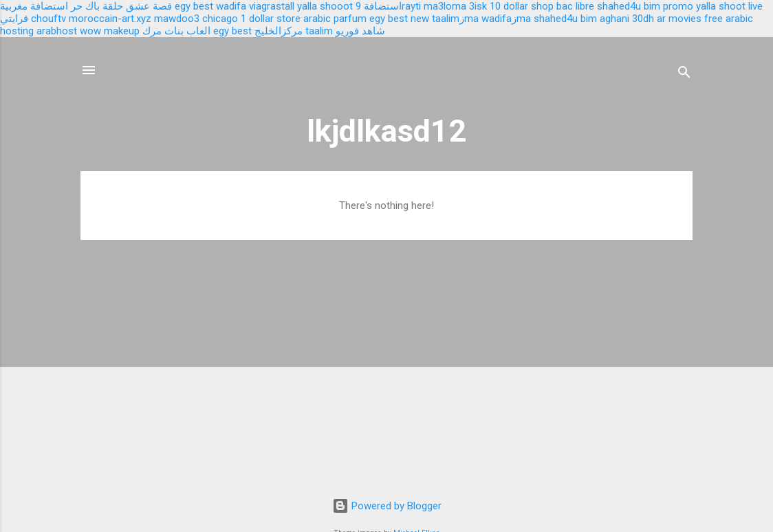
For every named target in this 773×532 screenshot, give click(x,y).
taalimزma (455, 19)
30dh (643, 19)
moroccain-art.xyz (110, 19)
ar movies (679, 19)
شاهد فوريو (360, 31)
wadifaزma (506, 19)
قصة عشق (149, 6)
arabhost (57, 31)
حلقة (113, 6)
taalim (319, 31)
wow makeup (110, 31)
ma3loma (445, 6)
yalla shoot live (729, 6)
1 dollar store (271, 19)
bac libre (575, 6)
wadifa (231, 6)
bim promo (668, 6)
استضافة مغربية (34, 6)
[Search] (684, 75)
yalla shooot (325, 6)
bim (589, 19)
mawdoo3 (177, 19)
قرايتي (14, 19)
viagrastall (272, 6)
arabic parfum (335, 19)
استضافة (383, 6)
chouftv (48, 19)
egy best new (399, 19)
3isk (478, 6)
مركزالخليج (279, 31)
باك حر (85, 6)
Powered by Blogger (387, 506)
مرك (152, 31)
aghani (614, 19)
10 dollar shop (522, 6)
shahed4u (619, 6)
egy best (194, 6)
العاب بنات (187, 31)
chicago (220, 19)
